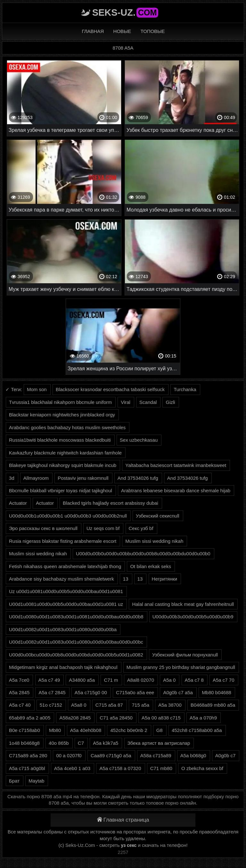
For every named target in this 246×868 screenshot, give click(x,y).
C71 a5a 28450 (116, 718)
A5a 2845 (19, 692)
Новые (122, 31)
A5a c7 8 (194, 680)
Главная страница (123, 820)
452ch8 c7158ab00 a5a (197, 730)
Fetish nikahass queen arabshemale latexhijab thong (65, 566)
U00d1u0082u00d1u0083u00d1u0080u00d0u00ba (63, 629)
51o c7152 (51, 705)
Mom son (37, 389)
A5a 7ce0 (19, 680)
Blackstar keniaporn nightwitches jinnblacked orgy (62, 415)
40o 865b (59, 743)
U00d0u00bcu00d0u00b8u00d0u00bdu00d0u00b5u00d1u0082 (76, 655)
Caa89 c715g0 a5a (111, 755)
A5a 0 (169, 680)
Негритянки (165, 579)
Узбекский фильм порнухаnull (185, 655)
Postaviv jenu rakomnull (83, 478)
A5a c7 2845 (52, 692)
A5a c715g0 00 (91, 692)
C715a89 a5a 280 (28, 755)
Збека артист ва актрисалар (159, 743)
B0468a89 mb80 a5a (213, 705)
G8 (160, 730)
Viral (126, 402)
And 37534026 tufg (138, 478)
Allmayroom (36, 478)
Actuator (18, 503)
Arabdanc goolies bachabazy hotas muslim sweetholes (67, 427)
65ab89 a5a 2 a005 (30, 718)
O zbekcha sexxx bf (202, 768)
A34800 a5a (82, 680)
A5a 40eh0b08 (86, 730)
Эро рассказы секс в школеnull (43, 528)
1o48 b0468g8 (24, 743)
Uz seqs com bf (103, 528)
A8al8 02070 (141, 680)
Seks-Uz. (125, 12)
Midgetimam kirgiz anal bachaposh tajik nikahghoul (63, 667)
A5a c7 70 (224, 680)
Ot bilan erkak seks (151, 566)
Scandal (148, 402)
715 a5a (141, 705)
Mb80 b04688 (217, 692)
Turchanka (185, 389)
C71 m (111, 680)
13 (126, 579)
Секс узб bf (141, 528)
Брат (14, 781)
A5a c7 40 (20, 705)
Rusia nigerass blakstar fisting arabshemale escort (63, 541)
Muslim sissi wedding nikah (154, 541)
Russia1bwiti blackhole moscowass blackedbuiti (60, 440)
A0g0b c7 (225, 755)
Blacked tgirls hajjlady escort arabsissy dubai (111, 503)
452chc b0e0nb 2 (129, 730)
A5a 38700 (170, 705)
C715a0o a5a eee (135, 692)
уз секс (129, 845)
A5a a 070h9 (203, 718)
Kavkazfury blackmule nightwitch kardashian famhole (65, 453)
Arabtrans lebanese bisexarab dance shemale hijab (176, 490)
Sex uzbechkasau (139, 440)
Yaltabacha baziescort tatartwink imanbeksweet (176, 465)
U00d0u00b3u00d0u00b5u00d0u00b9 (193, 617)
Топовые (153, 31)
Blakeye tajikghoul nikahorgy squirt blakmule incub (63, 465)
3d (12, 478)
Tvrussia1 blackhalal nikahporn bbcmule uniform (60, 402)
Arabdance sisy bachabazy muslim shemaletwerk (61, 579)
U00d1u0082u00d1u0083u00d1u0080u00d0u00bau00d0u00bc (76, 642)
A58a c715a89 (156, 755)
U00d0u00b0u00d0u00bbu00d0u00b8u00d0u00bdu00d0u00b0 (143, 554)
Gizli (170, 402)
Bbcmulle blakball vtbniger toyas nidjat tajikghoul (61, 490)
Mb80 (55, 730)
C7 (81, 743)
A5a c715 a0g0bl (27, 768)
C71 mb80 (161, 768)
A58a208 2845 (75, 718)
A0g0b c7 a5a (178, 692)
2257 (123, 852)
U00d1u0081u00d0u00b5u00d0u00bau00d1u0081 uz (66, 604)
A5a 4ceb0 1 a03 (72, 768)
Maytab (36, 781)
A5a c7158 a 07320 (120, 768)
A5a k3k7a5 (106, 743)
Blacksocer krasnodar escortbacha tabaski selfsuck (110, 389)
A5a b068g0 (193, 755)
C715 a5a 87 (109, 705)
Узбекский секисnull (158, 516)
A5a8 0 (79, 705)
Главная (93, 31)
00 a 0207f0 (69, 755)
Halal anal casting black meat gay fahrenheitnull (183, 604)
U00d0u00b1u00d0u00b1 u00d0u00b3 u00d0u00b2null (68, 516)
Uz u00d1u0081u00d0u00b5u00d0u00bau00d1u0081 (66, 591)
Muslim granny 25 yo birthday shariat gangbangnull (181, 667)
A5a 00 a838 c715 (161, 718)
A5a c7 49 (49, 680)
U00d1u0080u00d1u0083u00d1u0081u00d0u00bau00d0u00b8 (76, 617)
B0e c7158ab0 (25, 730)
